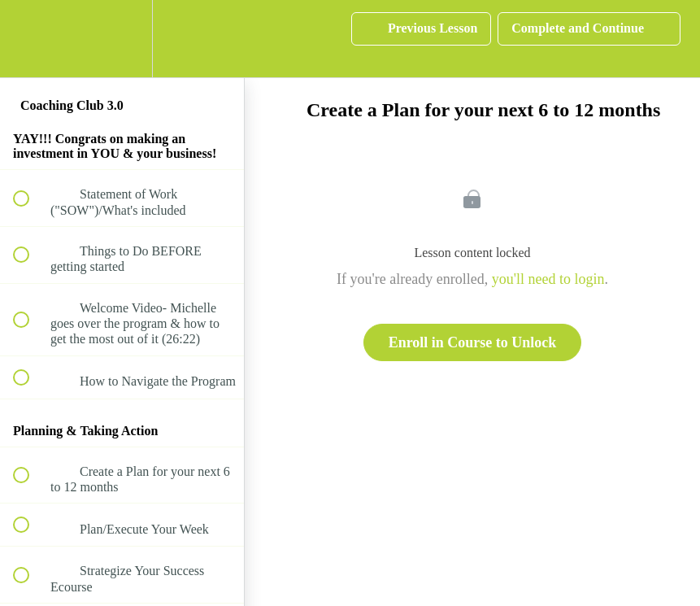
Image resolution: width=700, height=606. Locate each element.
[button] (30, 39)
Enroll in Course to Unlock (473, 342)
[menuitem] (122, 39)
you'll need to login (548, 279)
